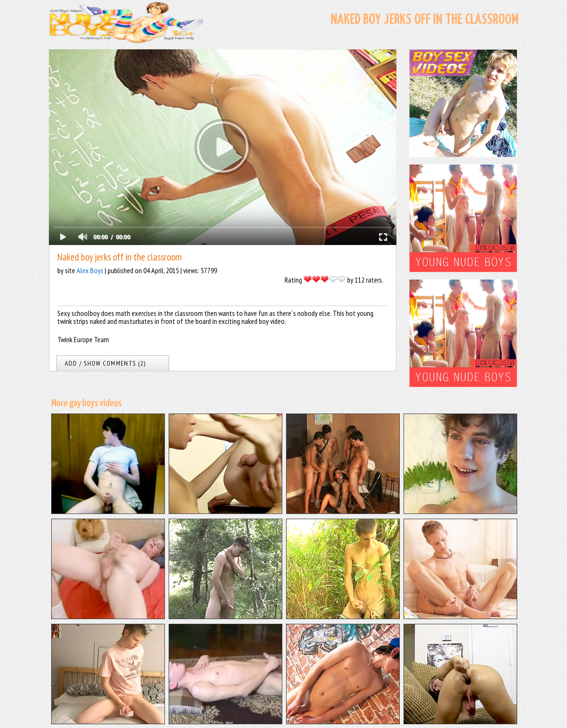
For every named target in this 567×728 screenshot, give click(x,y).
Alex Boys (90, 270)
